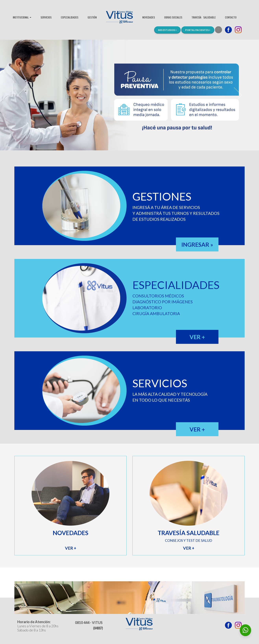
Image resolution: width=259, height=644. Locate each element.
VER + (197, 337)
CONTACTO (231, 17)
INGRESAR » (197, 244)
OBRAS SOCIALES (173, 17)
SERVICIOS (46, 17)
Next (238, 95)
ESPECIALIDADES (70, 17)
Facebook (228, 30)
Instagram (238, 30)
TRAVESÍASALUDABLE (204, 17)
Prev (21, 95)
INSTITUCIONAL (22, 17)
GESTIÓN (92, 17)
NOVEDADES (149, 17)
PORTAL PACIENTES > (198, 30)
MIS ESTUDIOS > (167, 30)
